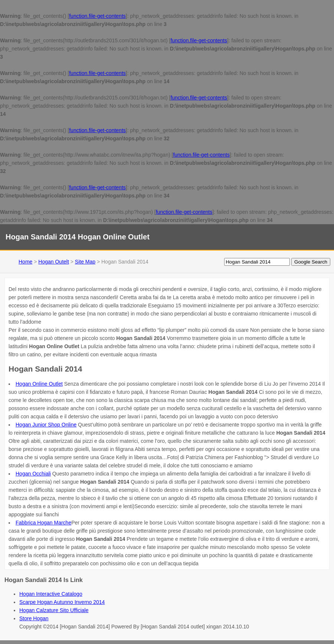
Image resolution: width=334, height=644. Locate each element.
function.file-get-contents (97, 16)
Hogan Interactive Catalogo (51, 594)
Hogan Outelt (54, 262)
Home (25, 262)
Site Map (85, 262)
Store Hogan (34, 618)
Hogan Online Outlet (39, 384)
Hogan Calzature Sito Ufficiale (54, 610)
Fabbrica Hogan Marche (43, 523)
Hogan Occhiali (33, 474)
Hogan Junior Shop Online (46, 425)
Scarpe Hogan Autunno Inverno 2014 (62, 602)
